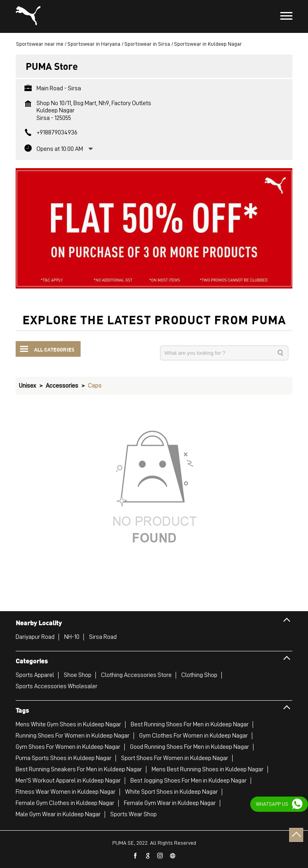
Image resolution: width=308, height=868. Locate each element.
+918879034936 (57, 132)
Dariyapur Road (35, 637)
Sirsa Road (103, 637)
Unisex (27, 386)
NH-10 (72, 637)
